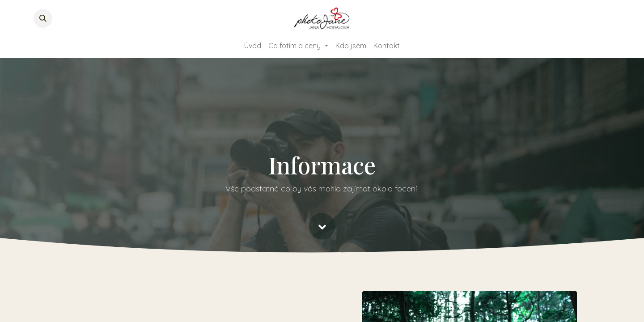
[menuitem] (253, 46)
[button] (43, 18)
